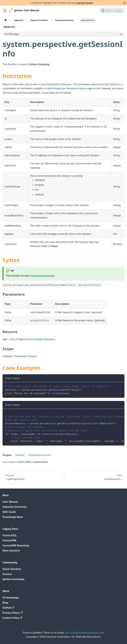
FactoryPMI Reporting (16, 546)
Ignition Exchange (14, 579)
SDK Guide (9, 512)
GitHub (8, 608)
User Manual (10, 502)
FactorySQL (10, 535)
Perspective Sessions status (69, 88)
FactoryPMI (9, 540)
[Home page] (6, 20)
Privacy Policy (13, 613)
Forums (7, 574)
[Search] (112, 10)
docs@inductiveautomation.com (85, 633)
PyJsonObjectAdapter (41, 339)
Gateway (20, 455)
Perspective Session (40, 455)
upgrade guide (84, 3)
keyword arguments (43, 276)
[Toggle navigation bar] (5, 10)
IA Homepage (11, 598)
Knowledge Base (13, 517)
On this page (12, 34)
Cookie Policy (12, 618)
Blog (5, 603)
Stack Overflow (12, 569)
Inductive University (15, 507)
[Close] (125, 3)
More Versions (11, 551)
